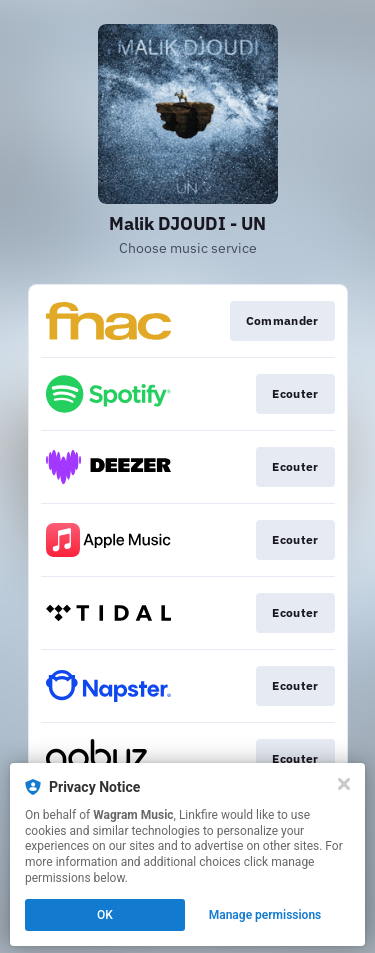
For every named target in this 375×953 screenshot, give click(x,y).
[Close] (344, 784)
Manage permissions (265, 915)
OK (105, 915)
